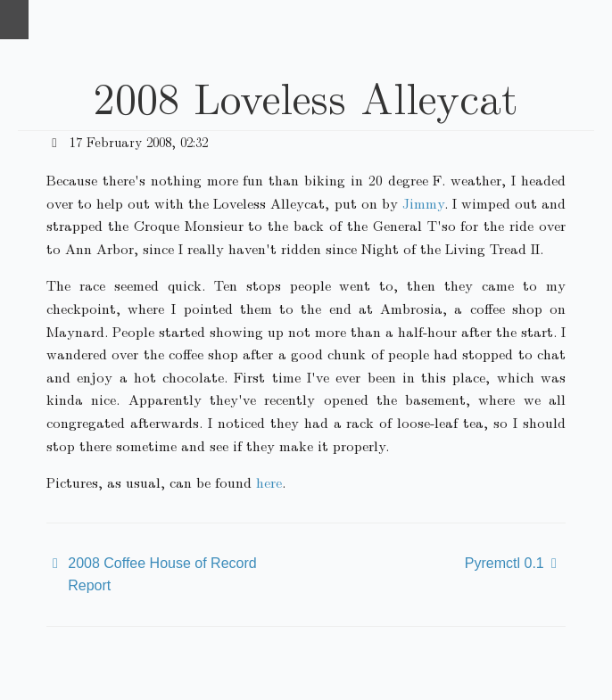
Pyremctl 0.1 (504, 563)
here (269, 482)
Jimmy (423, 203)
